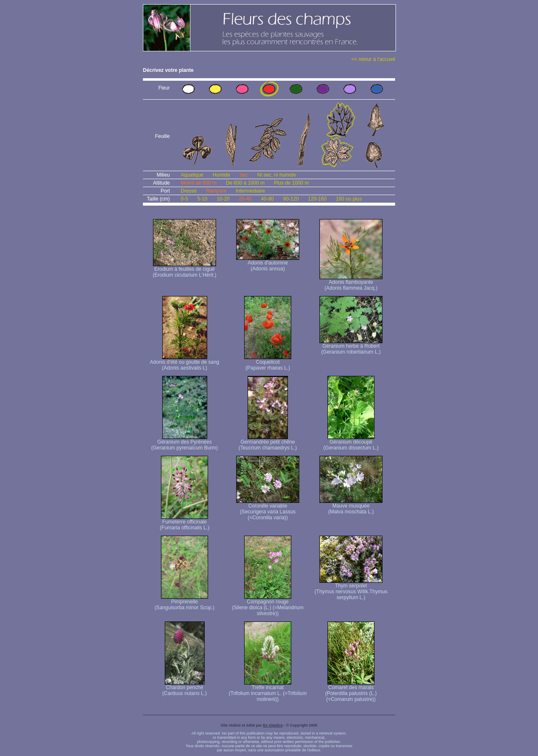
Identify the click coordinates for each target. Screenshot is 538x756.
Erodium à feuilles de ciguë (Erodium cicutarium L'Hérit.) (185, 270)
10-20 (223, 199)
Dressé (189, 191)
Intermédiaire (251, 191)
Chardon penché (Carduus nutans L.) (185, 688)
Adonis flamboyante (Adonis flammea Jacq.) (351, 283)
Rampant (216, 191)
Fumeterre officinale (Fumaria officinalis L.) (185, 522)
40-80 (268, 199)
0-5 (184, 199)
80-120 (291, 199)
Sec (244, 175)
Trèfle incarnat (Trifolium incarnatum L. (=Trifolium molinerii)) (268, 691)
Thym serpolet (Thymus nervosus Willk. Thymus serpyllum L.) (351, 589)
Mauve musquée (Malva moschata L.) (351, 506)
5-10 (202, 199)
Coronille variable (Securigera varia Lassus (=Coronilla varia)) (268, 509)
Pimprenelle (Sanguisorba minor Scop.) (185, 602)
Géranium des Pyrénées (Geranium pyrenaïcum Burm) (185, 443)
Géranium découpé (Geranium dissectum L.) (351, 443)
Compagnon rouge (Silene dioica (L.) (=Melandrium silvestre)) (268, 605)
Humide (221, 175)
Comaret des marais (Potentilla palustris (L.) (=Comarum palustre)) (351, 691)
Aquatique (192, 175)
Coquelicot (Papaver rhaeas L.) (268, 363)
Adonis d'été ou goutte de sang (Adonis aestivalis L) (184, 363)
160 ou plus (349, 199)
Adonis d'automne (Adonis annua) (268, 263)
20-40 (245, 199)
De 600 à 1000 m (245, 183)
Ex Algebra (273, 725)
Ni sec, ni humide (277, 175)
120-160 (317, 199)
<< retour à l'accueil (373, 59)
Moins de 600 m (199, 183)
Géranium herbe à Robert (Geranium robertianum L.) (351, 347)
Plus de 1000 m (291, 183)
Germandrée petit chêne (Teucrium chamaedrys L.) (268, 443)
